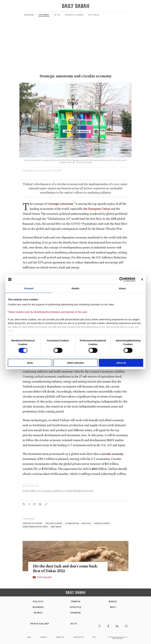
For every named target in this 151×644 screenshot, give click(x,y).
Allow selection (75, 363)
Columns (44, 15)
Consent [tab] (29, 288)
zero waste (56, 527)
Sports (38, 613)
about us (60, 637)
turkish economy (102, 523)
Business (38, 607)
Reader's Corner (74, 15)
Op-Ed (57, 15)
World (113, 602)
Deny (30, 363)
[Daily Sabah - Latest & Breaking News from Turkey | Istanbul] (76, 6)
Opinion (29, 15)
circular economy (54, 523)
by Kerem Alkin (31, 171)
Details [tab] (75, 288)
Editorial (94, 15)
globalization (72, 523)
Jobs (29, 637)
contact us (79, 637)
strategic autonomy (61, 204)
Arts (113, 607)
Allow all (121, 363)
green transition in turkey (35, 527)
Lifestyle (76, 607)
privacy (44, 637)
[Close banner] (142, 279)
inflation (86, 523)
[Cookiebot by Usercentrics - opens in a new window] (122, 279)
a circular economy (111, 454)
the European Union (97, 209)
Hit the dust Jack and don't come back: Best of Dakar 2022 (65, 569)
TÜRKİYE (75, 602)
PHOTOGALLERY (45, 577)
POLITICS (38, 602)
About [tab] (122, 288)
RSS (94, 637)
